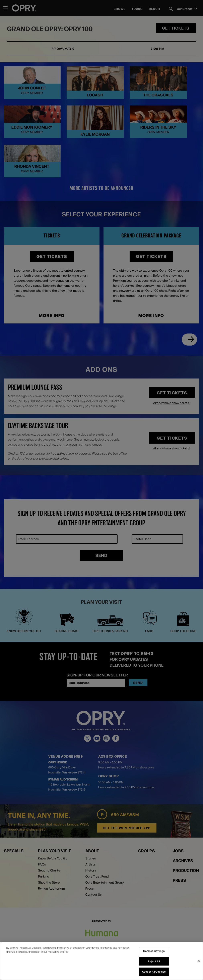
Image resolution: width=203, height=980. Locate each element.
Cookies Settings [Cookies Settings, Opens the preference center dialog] (154, 951)
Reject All (154, 961)
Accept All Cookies (154, 972)
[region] (101, 961)
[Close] (199, 961)
